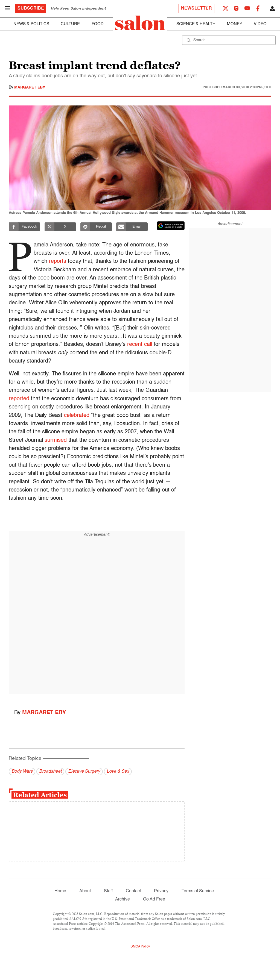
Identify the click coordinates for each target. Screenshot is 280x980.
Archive (122, 899)
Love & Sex (118, 772)
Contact (133, 891)
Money (235, 24)
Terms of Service (198, 891)
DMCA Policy (140, 947)
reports (59, 261)
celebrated (77, 416)
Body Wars (22, 772)
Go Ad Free (154, 899)
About (85, 891)
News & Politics (31, 24)
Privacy (161, 891)
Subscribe (31, 8)
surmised (56, 440)
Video (260, 24)
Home (60, 891)
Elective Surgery (84, 772)
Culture (70, 24)
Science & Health (196, 24)
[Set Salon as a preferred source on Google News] (171, 226)
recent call (140, 345)
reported (19, 399)
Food (98, 24)
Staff (108, 891)
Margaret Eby (30, 87)
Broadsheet (50, 772)
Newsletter (196, 8)
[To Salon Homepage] (140, 23)
